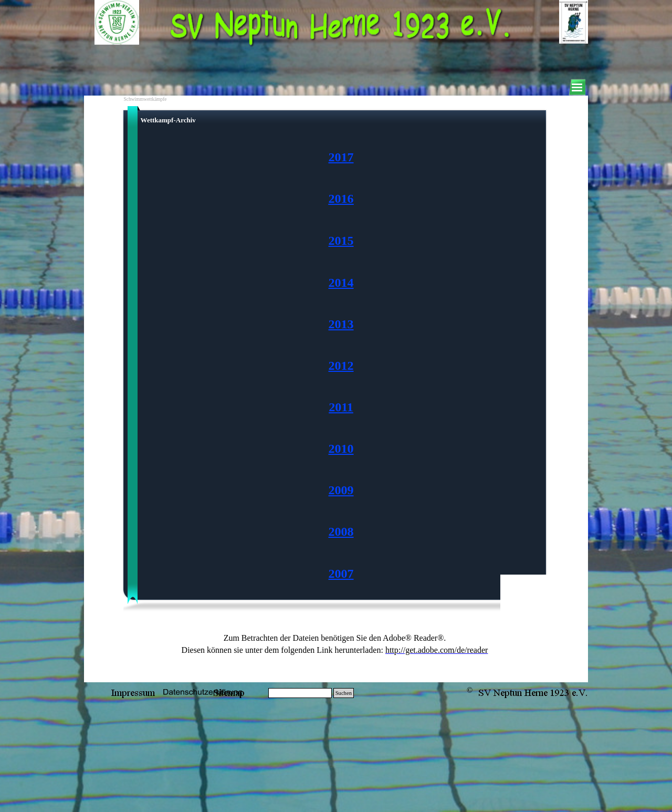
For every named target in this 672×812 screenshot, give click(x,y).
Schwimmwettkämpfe (145, 99)
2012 (341, 366)
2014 (341, 283)
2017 (341, 157)
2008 (341, 532)
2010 (341, 449)
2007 (341, 574)
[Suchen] (300, 693)
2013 (341, 324)
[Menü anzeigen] (577, 87)
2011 (341, 407)
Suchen (344, 693)
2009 (341, 490)
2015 (341, 241)
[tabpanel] (341, 366)
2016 (341, 199)
